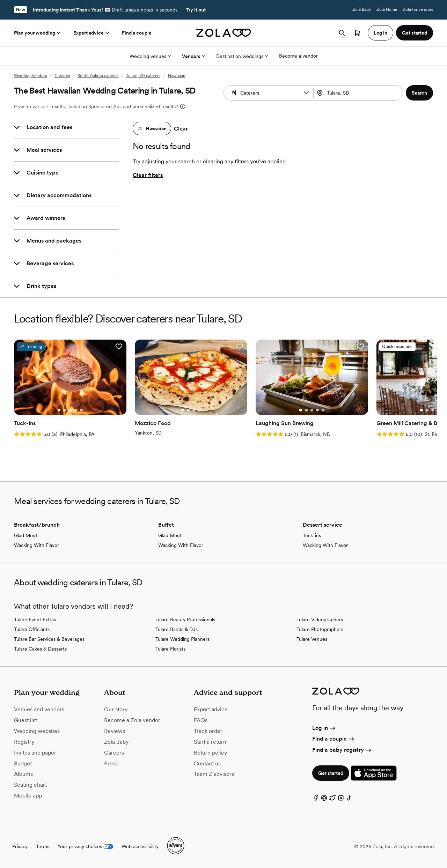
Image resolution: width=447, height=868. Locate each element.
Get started (331, 773)
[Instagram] (341, 799)
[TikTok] (349, 799)
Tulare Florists (170, 649)
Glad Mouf (26, 535)
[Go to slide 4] (76, 410)
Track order (208, 731)
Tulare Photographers (320, 629)
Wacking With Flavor (36, 545)
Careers (114, 753)
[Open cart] (357, 33)
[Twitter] (332, 799)
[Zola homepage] (224, 33)
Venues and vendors (39, 709)
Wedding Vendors (30, 76)
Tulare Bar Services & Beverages (49, 639)
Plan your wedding (38, 33)
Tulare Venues (312, 639)
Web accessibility (140, 846)
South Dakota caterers (98, 76)
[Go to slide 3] (70, 410)
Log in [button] (380, 33)
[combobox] (359, 93)
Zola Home (387, 9)
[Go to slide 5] (81, 410)
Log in (324, 728)
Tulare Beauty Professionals (185, 620)
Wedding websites (37, 731)
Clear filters (148, 175)
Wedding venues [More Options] (150, 56)
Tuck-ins (312, 535)
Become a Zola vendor (132, 720)
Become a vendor (298, 56)
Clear (181, 129)
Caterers (62, 76)
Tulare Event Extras (35, 620)
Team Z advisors (214, 774)
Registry (24, 742)
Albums (23, 774)
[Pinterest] (324, 799)
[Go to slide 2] (65, 410)
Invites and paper (35, 753)
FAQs (201, 720)
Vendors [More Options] (193, 56)
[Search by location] (359, 93)
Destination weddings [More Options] (242, 56)
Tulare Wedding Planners (182, 639)
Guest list (25, 720)
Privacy (20, 846)
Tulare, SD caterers (143, 76)
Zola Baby (362, 9)
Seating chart (30, 785)
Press (111, 763)
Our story (116, 709)
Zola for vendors (418, 9)
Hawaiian (177, 76)
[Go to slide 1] (59, 410)
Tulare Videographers (320, 620)
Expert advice (92, 33)
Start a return (210, 742)
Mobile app (28, 796)
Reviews (115, 731)
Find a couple (137, 33)
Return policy (210, 753)
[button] (306, 93)
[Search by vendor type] (269, 93)
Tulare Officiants (32, 629)
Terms (43, 846)
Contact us (207, 763)
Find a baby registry (342, 750)
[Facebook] (316, 799)
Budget (23, 763)
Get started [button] (415, 33)
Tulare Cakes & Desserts (40, 649)
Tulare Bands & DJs (177, 629)
